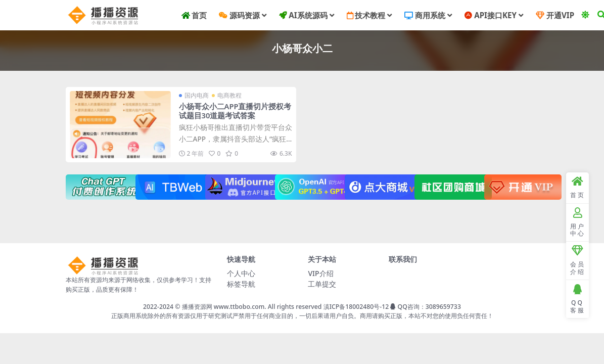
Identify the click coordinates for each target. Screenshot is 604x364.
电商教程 (229, 95)
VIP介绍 (320, 273)
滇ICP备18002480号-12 (356, 307)
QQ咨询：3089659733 (425, 307)
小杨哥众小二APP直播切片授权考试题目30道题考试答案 (235, 111)
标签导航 (241, 284)
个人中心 (241, 273)
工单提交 (322, 284)
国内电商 (197, 95)
